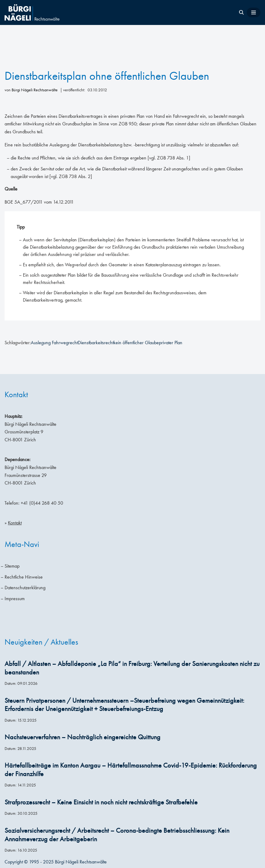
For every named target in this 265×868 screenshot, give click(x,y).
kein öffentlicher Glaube (136, 343)
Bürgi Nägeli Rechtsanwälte (35, 90)
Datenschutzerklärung (25, 588)
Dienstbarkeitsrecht (96, 343)
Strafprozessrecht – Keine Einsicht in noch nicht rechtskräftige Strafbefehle (101, 802)
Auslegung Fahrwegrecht (54, 343)
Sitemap (12, 566)
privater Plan (171, 343)
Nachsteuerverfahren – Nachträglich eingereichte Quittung (82, 737)
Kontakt (15, 523)
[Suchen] (241, 12)
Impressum (15, 598)
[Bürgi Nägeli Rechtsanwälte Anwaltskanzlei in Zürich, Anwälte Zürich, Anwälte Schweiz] (32, 12)
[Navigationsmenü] (254, 12)
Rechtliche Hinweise (24, 577)
